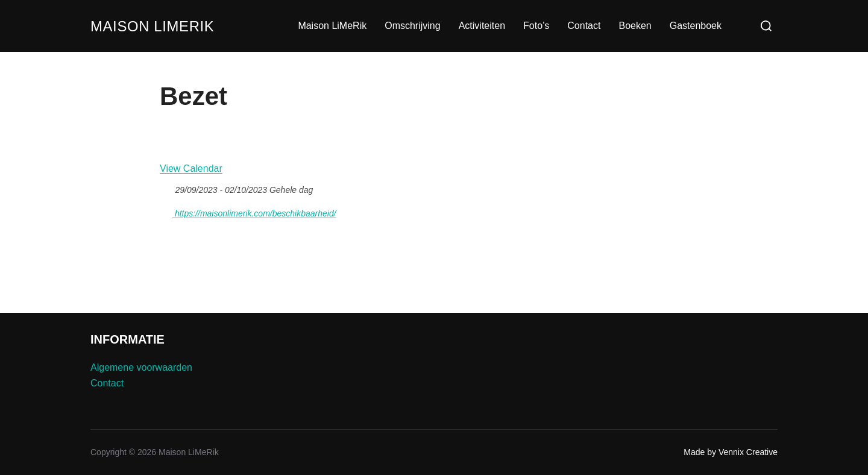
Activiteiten (482, 26)
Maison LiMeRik (159, 26)
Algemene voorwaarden (141, 367)
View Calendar (191, 168)
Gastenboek (696, 26)
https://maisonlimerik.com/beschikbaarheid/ (248, 212)
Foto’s (536, 26)
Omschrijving (412, 26)
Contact (584, 26)
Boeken (635, 26)
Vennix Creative (748, 452)
